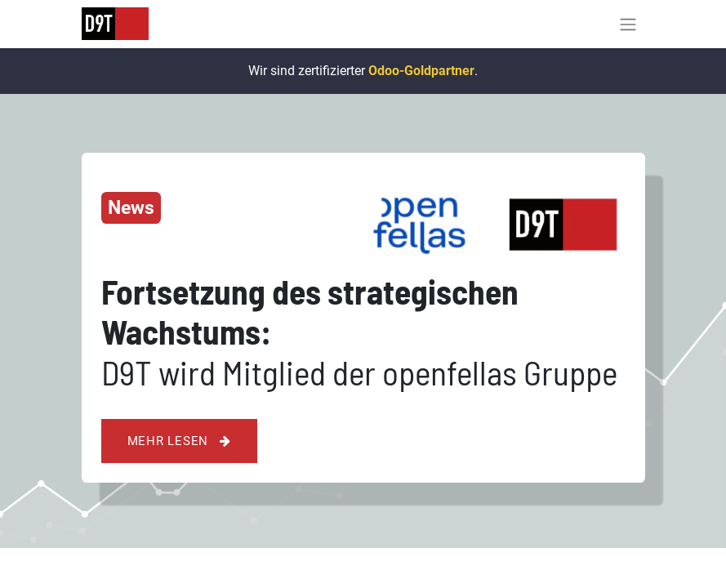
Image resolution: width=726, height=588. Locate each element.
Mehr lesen (180, 441)
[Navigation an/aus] (628, 24)
